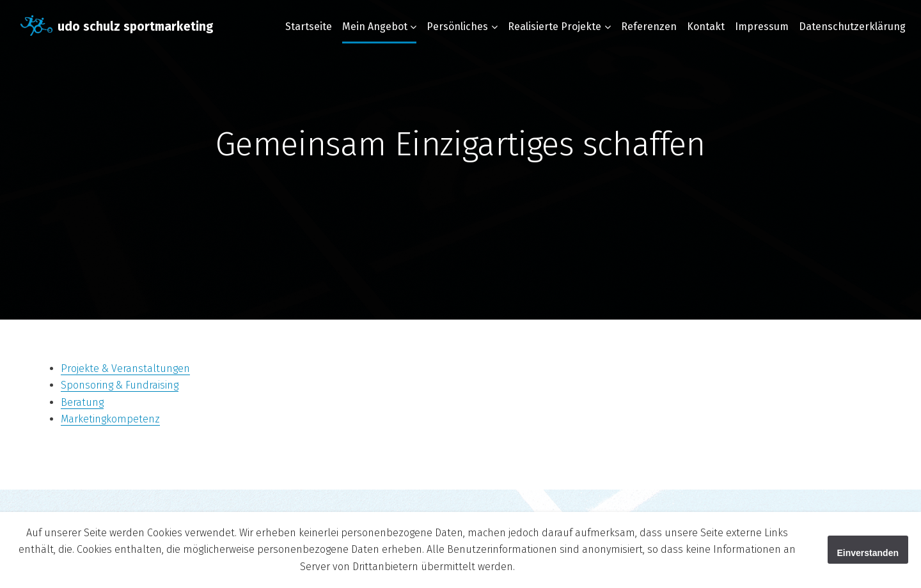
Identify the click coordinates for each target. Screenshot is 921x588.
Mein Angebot (375, 27)
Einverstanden (868, 553)
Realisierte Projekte (555, 27)
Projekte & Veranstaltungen (125, 368)
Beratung (82, 402)
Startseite (309, 27)
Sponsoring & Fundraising (120, 385)
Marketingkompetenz (110, 419)
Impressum (762, 27)
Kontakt (706, 27)
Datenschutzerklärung (852, 27)
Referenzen (649, 27)
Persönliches (457, 27)
